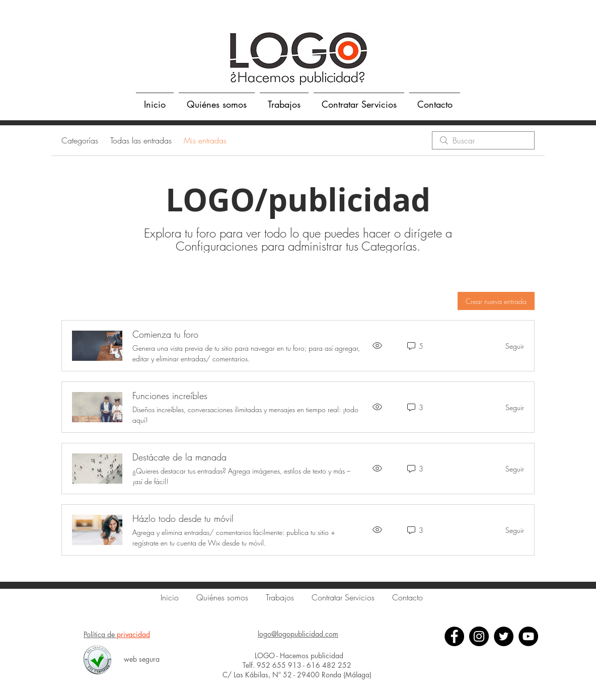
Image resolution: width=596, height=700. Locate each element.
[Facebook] (454, 636)
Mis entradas (205, 140)
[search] (483, 140)
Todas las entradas (141, 140)
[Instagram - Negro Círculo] (479, 636)
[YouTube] (528, 636)
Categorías (80, 140)
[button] (284, 100)
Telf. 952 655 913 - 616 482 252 (298, 665)
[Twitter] (504, 636)
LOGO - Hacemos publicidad (298, 655)
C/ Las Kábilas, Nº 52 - (260, 675)
